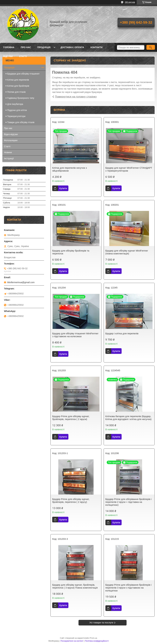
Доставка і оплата (72, 47)
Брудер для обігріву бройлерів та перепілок (71, 252)
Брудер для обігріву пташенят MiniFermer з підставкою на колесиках (75, 335)
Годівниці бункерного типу (21, 98)
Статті (23, 56)
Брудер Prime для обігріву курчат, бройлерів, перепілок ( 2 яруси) (71, 418)
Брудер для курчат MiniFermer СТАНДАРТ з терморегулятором (129, 169)
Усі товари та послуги (101, 622)
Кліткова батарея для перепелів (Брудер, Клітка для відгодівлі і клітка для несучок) (128, 418)
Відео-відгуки (11, 134)
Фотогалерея (11, 140)
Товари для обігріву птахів (21, 122)
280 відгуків (130, 2)
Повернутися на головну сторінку (76, 97)
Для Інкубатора (15, 104)
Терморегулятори (16, 116)
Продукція (44, 47)
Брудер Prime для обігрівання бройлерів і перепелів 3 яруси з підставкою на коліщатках (128, 588)
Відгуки (8, 56)
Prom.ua (93, 638)
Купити (63, 188)
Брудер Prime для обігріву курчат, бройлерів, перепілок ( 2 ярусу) (71, 501)
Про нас (26, 47)
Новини (8, 152)
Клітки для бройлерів (18, 86)
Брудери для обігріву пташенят (23, 74)
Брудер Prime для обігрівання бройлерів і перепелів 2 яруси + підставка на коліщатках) (128, 502)
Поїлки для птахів (16, 92)
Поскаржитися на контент (72, 641)
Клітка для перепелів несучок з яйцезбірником (70, 169)
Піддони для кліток (17, 110)
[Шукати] (151, 47)
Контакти (97, 47)
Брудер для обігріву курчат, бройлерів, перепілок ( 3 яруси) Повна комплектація (75, 586)
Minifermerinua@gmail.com (21, 282)
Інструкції (9, 158)
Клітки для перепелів (18, 80)
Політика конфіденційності (97, 641)
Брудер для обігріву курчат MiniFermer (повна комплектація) (127, 252)
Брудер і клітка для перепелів (122, 333)
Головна (9, 47)
